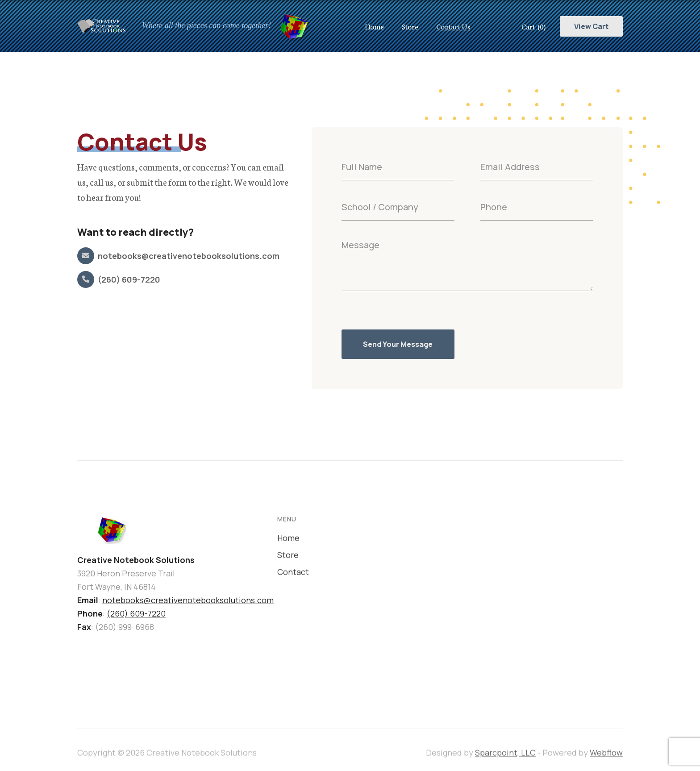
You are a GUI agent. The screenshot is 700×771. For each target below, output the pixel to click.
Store (410, 26)
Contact (293, 575)
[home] (202, 25)
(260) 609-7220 (136, 614)
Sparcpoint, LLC (505, 759)
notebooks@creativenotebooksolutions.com (188, 601)
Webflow (606, 759)
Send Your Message (398, 344)
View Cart (591, 26)
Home (374, 26)
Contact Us (453, 26)
